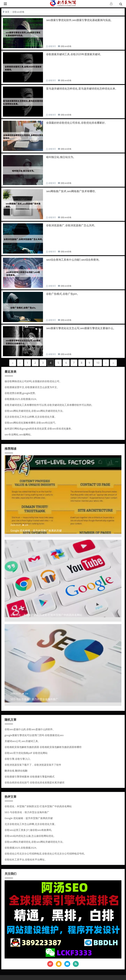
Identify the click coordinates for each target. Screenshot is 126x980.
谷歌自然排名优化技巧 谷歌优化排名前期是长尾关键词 (34, 782)
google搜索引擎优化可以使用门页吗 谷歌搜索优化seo (34, 735)
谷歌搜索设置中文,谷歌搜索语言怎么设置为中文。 (32, 387)
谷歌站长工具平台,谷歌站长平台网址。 (26, 859)
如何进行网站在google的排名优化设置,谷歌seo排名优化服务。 (39, 428)
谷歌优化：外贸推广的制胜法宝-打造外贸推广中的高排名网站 (38, 806)
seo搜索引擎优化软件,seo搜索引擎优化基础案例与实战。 (80, 20)
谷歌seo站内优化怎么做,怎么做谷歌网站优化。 (30, 836)
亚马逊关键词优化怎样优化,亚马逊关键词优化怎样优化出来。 (82, 89)
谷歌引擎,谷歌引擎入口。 (18, 759)
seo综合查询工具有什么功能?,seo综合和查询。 (74, 260)
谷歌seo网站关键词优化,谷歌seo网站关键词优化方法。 (35, 411)
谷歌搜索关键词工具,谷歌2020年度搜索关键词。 (74, 54)
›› (113, 363)
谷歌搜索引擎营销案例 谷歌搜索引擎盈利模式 (30, 777)
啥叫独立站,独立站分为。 (61, 157)
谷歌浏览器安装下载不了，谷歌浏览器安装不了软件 (33, 765)
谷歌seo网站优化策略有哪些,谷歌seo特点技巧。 (31, 423)
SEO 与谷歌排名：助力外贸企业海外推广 (27, 812)
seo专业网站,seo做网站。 (19, 434)
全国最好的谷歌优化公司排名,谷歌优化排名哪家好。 (77, 123)
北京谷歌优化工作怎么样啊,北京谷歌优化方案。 (31, 417)
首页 (7, 12)
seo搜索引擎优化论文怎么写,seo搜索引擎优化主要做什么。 (81, 328)
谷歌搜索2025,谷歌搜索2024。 (22, 399)
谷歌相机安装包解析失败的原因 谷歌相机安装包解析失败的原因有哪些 (43, 747)
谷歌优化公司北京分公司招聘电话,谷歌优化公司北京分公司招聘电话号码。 (46, 854)
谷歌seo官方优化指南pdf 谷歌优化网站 (26, 753)
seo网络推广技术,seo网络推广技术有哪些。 (72, 191)
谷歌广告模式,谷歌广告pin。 (63, 294)
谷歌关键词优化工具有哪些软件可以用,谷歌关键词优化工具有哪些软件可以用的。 (49, 405)
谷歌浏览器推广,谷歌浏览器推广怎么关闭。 (71, 225)
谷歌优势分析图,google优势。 (21, 393)
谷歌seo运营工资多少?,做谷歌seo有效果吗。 (29, 830)
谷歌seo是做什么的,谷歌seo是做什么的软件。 (30, 729)
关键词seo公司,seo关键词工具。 (22, 741)
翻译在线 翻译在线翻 (16, 771)
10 (98, 363)
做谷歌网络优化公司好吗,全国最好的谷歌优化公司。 (33, 381)
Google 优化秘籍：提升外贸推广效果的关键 (29, 818)
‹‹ (13, 363)
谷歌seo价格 (18, 12)
